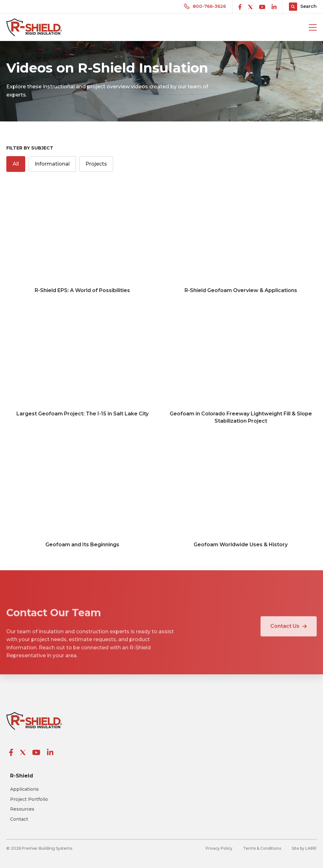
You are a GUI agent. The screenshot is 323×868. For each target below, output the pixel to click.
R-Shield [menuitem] (22, 776)
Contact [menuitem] (19, 819)
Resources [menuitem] (22, 809)
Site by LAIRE (304, 848)
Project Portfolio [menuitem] (29, 799)
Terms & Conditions (262, 848)
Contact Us (289, 635)
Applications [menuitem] (24, 789)
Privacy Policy (219, 848)
